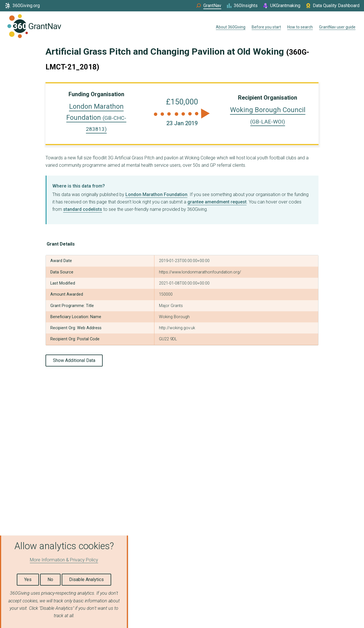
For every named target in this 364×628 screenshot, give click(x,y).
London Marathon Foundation (96, 117)
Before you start (266, 27)
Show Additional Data (74, 360)
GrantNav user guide (337, 27)
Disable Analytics (86, 579)
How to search (300, 27)
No (50, 579)
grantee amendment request (217, 202)
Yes (28, 579)
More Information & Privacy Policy (64, 560)
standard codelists (83, 209)
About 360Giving (231, 27)
